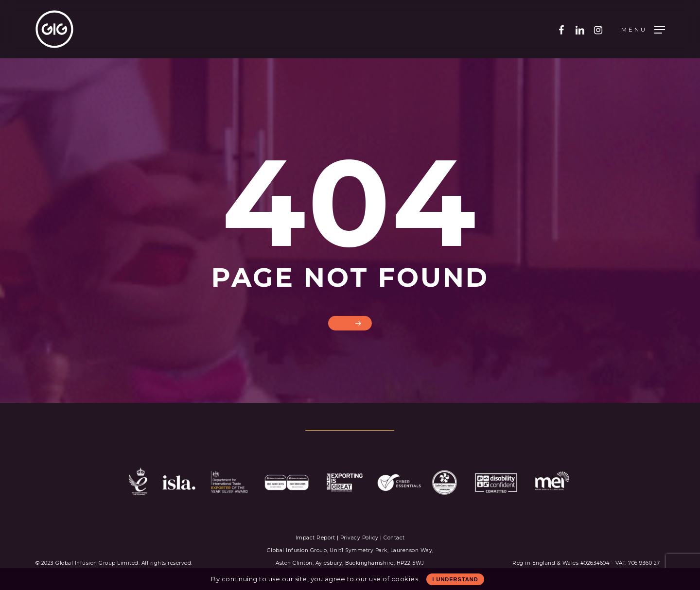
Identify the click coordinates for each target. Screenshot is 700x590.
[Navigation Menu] (643, 29)
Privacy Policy (359, 538)
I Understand (455, 579)
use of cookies (394, 579)
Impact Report (316, 538)
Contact (394, 538)
